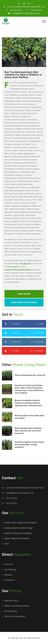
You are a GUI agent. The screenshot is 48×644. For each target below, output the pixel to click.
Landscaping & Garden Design (19, 528)
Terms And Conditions (15, 616)
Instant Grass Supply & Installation (20, 523)
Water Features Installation (17, 538)
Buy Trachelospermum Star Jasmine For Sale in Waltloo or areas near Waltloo (23, 75)
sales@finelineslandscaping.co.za (20, 493)
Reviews (8, 575)
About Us (9, 564)
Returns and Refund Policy (17, 606)
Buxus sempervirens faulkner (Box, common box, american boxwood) (28, 431)
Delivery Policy (11, 601)
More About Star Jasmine (24, 302)
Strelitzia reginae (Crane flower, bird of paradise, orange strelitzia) (30, 445)
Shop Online (24, 294)
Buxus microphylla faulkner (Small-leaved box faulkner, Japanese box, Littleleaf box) (28, 403)
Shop (7, 544)
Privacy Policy (11, 611)
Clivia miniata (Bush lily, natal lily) (30, 375)
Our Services (10, 570)
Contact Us (10, 580)
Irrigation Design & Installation (18, 533)
